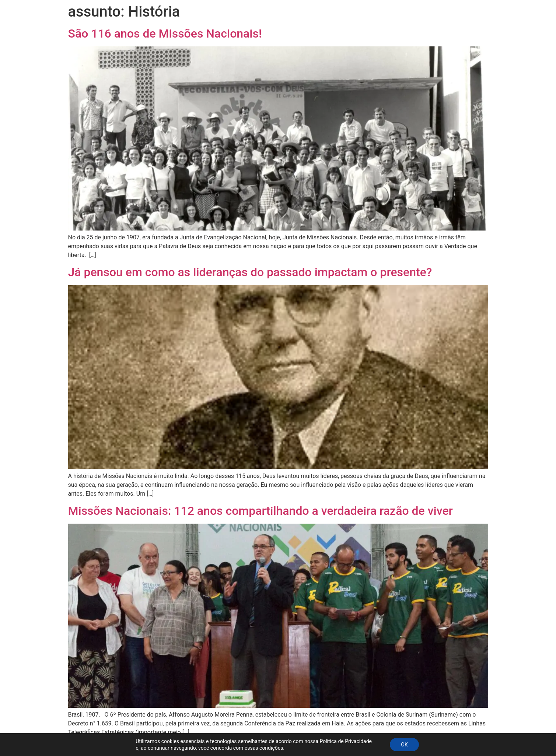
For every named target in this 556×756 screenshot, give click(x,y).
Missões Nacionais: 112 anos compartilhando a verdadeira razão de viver (260, 511)
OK (404, 745)
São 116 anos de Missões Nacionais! (165, 34)
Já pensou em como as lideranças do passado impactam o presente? (250, 272)
